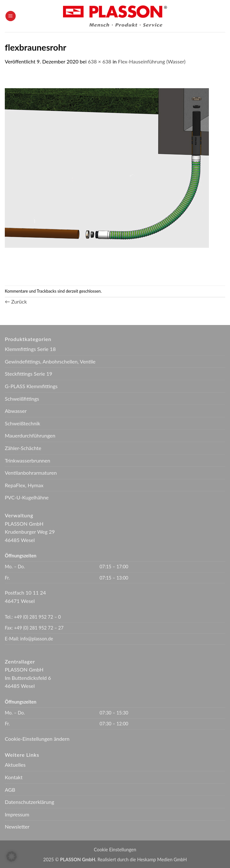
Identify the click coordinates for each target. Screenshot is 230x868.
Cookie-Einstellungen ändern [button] (37, 739)
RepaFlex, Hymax (24, 485)
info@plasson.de (37, 639)
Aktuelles (15, 765)
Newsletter (17, 826)
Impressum (17, 814)
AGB (10, 790)
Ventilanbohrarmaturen (31, 473)
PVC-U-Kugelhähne (27, 497)
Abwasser (16, 411)
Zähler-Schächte (23, 448)
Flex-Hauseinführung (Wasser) (152, 61)
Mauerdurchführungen (30, 435)
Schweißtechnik (23, 423)
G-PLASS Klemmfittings (31, 386)
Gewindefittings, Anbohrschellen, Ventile (50, 361)
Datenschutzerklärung (29, 802)
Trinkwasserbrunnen (28, 460)
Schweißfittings (22, 399)
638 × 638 (100, 61)
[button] (11, 16)
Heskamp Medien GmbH (162, 860)
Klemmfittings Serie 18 (30, 349)
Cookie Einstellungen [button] (115, 850)
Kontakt (14, 777)
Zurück (16, 301)
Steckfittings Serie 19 (28, 374)
